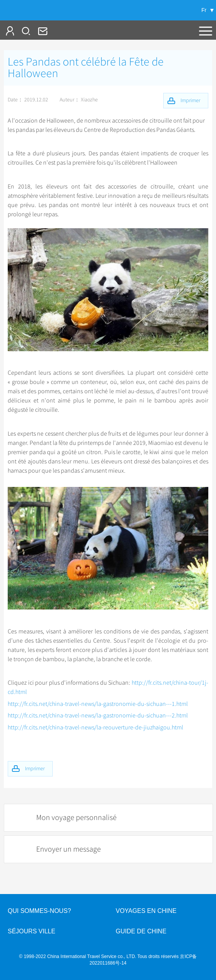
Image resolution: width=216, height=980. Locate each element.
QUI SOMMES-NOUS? (39, 911)
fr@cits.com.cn (42, 31)
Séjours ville (32, 931)
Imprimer (35, 769)
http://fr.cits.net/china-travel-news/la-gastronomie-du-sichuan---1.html (98, 704)
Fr (204, 10)
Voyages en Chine (146, 911)
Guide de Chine (141, 931)
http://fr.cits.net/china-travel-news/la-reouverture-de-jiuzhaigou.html (95, 727)
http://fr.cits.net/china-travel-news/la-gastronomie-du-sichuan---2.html (98, 716)
